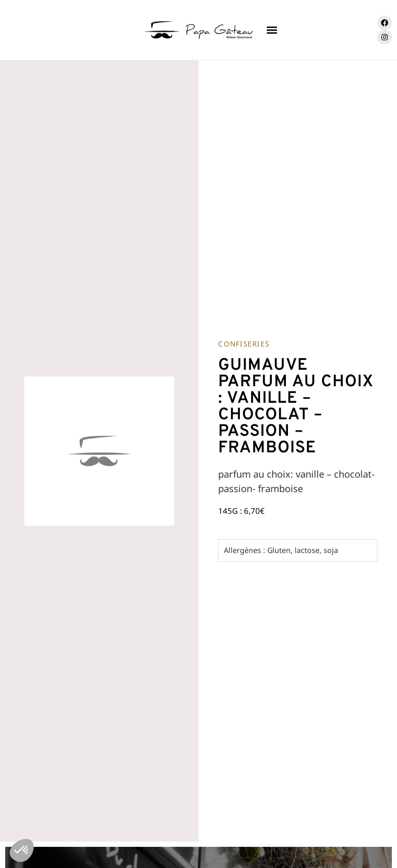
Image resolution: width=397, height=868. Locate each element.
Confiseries (244, 344)
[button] (272, 30)
